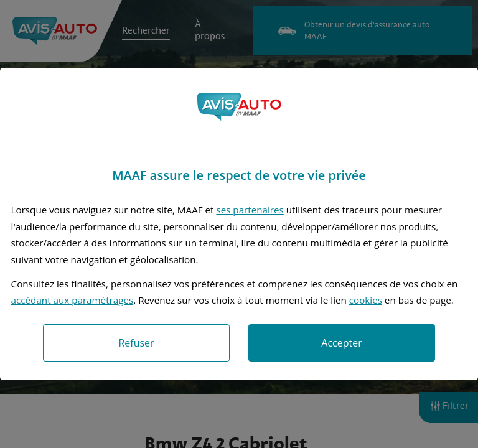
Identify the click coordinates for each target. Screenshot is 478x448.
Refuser (136, 343)
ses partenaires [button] (250, 210)
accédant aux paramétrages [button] (73, 300)
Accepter (341, 343)
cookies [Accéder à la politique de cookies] (366, 300)
